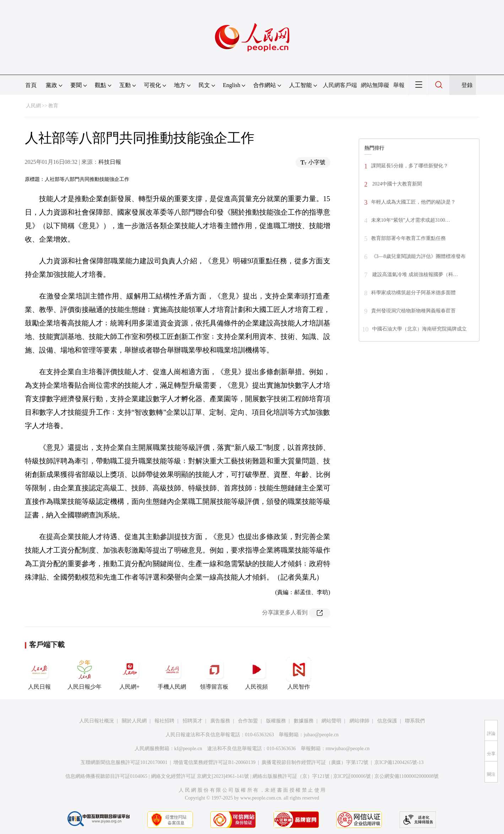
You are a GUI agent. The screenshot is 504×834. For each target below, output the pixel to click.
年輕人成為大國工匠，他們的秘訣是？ (413, 202)
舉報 (399, 85)
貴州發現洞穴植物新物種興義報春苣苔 (413, 311)
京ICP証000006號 (352, 776)
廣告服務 (220, 721)
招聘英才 (193, 721)
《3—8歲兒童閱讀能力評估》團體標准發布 (418, 256)
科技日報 (110, 162)
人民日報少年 (85, 673)
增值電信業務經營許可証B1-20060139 (214, 762)
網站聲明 (331, 721)
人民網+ (130, 673)
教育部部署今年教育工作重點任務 (408, 238)
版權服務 (276, 721)
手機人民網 (172, 673)
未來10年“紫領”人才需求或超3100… (411, 220)
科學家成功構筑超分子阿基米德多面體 (413, 293)
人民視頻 (256, 673)
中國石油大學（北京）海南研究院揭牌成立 (419, 329)
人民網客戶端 (340, 85)
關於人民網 (134, 721)
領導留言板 (214, 673)
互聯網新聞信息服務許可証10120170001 (124, 762)
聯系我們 (415, 721)
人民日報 (39, 673)
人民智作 (299, 673)
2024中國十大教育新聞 (397, 184)
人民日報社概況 (97, 721)
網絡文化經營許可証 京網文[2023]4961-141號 (200, 776)
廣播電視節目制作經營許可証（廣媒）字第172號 (315, 762)
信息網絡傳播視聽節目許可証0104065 (106, 776)
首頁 (31, 85)
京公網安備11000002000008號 (407, 776)
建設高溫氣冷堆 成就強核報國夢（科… (415, 275)
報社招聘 (164, 721)
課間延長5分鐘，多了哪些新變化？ (410, 166)
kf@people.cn (188, 749)
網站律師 (359, 721)
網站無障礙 (375, 85)
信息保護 (387, 721)
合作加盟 (248, 721)
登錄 (467, 85)
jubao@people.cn (321, 735)
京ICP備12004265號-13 (399, 762)
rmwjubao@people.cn (348, 749)
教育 (53, 106)
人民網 (33, 106)
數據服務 (304, 721)
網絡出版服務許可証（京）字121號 (291, 776)
